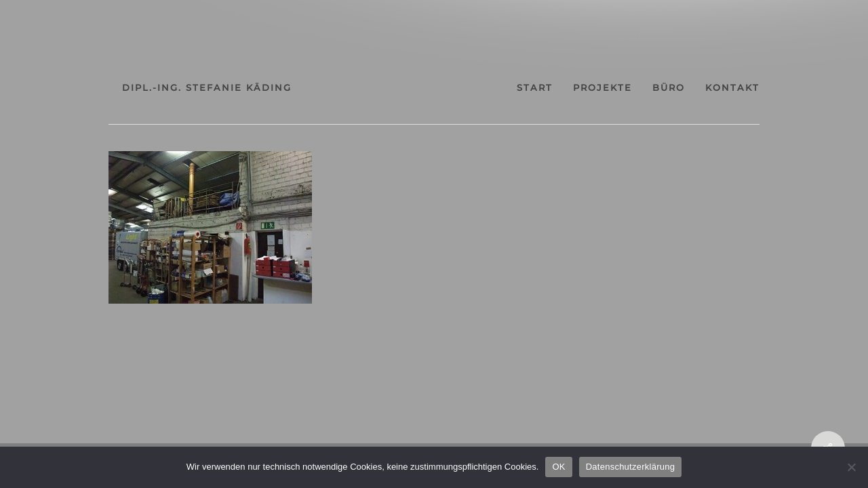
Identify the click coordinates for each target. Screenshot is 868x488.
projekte (551, 88)
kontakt (705, 88)
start (471, 88)
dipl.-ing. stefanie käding (234, 87)
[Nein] (851, 467)
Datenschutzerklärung (630, 467)
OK (558, 467)
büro (629, 88)
